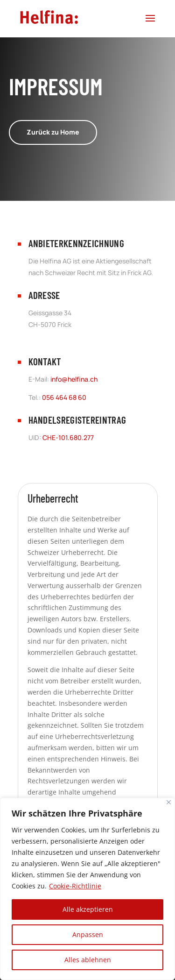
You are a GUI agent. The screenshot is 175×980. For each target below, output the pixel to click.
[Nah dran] (169, 802)
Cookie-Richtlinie (75, 886)
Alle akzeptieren (88, 909)
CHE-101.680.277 (68, 437)
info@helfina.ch (74, 379)
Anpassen (88, 934)
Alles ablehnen (88, 960)
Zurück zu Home (53, 132)
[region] (87, 889)
